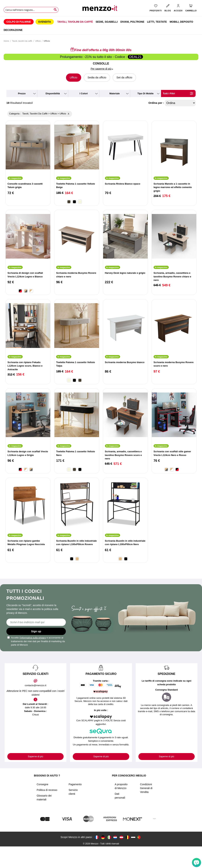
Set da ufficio (124, 77)
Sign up (36, 631)
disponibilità (53, 93)
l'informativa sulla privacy (33, 638)
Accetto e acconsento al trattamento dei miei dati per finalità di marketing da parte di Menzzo (36, 641)
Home (6, 41)
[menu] (101, 25)
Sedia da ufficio (97, 77)
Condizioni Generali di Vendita (146, 810)
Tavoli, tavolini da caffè (22, 41)
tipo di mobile (145, 93)
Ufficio (38, 41)
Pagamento (75, 806)
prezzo (22, 93)
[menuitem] (19, 22)
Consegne (43, 806)
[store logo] (101, 9)
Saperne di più (35, 756)
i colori (84, 93)
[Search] (55, 10)
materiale (114, 93)
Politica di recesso (47, 812)
